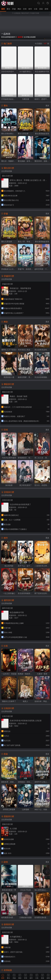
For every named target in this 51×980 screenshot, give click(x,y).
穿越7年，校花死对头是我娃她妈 (25, 269)
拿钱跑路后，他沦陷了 (25, 458)
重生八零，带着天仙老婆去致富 (25, 242)
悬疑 (41, 9)
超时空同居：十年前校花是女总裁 (42, 269)
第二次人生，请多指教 (42, 458)
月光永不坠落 (25, 890)
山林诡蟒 (25, 809)
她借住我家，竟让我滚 (25, 377)
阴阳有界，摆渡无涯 (9, 782)
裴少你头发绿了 (25, 485)
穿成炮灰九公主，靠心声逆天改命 (9, 269)
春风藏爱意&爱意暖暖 (9, 917)
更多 (47, 106)
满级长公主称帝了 (9, 701)
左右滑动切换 (7, 171)
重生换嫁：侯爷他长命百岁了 (25, 161)
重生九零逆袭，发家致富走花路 (25, 134)
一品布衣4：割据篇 (9, 674)
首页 (3, 9)
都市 (30, 9)
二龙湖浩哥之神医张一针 (42, 566)
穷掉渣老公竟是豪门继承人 (25, 350)
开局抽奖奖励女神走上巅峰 (9, 99)
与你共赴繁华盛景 (9, 458)
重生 (8, 9)
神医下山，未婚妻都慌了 (42, 809)
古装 (36, 9)
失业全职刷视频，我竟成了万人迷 (42, 377)
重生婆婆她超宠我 (42, 134)
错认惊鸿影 (9, 566)
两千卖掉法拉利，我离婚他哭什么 (42, 593)
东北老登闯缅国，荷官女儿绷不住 (25, 593)
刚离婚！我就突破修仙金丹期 (25, 674)
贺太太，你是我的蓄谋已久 (42, 485)
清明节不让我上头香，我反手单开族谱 (42, 782)
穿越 (14, 9)
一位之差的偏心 (9, 593)
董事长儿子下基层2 (9, 350)
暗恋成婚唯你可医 (42, 72)
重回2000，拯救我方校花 (42, 161)
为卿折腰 (25, 99)
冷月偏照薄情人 (25, 72)
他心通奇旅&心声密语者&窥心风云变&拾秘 (42, 890)
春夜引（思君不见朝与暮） (42, 99)
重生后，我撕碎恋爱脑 (9, 161)
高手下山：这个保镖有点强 (25, 566)
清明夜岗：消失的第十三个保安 (25, 782)
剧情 (46, 9)
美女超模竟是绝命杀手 (42, 350)
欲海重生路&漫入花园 (42, 917)
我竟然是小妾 (9, 377)
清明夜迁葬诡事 (9, 809)
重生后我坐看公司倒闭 (9, 134)
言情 (25, 9)
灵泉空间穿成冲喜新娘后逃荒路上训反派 (9, 72)
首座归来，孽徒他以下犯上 (42, 701)
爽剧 (19, 9)
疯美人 (25, 701)
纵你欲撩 (9, 485)
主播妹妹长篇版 (25, 917)
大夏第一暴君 (42, 674)
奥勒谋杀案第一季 (9, 890)
